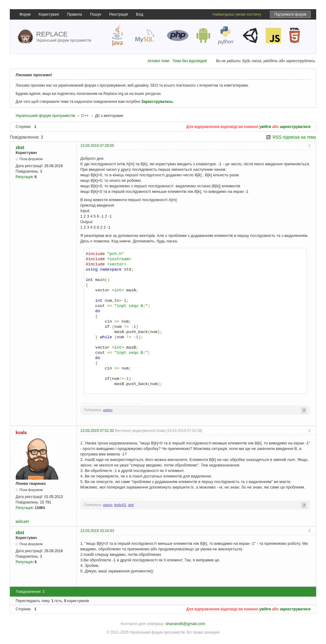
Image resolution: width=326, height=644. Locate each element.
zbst (20, 148)
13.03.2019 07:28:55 (97, 146)
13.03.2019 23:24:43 (97, 531)
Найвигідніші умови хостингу (237, 14)
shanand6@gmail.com (185, 624)
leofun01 (120, 505)
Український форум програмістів (45, 116)
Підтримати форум (290, 14)
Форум (25, 14)
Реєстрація (118, 14)
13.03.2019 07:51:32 (97, 431)
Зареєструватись (157, 102)
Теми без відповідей (190, 61)
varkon (108, 410)
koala (21, 432)
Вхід (140, 14)
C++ (85, 116)
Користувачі (49, 14)
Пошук (96, 14)
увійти (265, 127)
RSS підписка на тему (294, 137)
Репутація (24, 177)
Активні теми (158, 61)
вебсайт (22, 522)
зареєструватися (295, 127)
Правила (75, 14)
